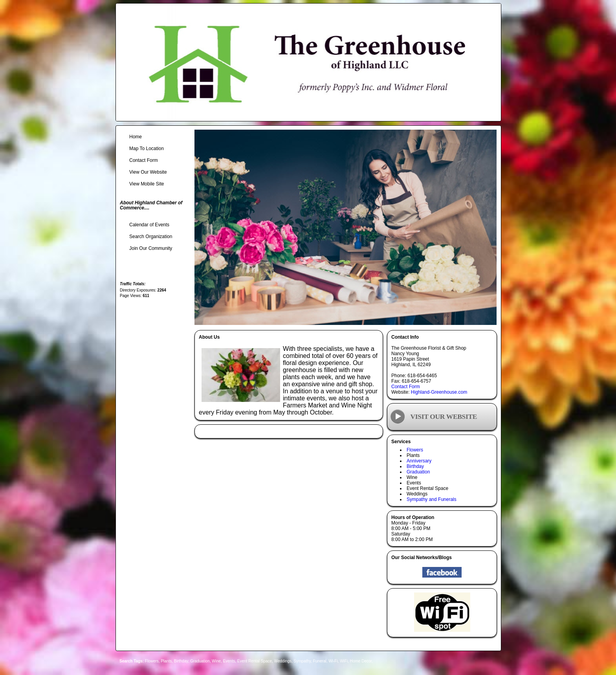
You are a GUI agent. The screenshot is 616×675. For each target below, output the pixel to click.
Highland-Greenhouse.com (439, 392)
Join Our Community (151, 248)
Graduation (418, 472)
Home (136, 137)
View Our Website (148, 172)
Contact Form (406, 387)
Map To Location (147, 149)
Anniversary (419, 461)
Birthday (415, 466)
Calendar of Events (149, 225)
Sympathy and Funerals (432, 499)
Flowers (415, 450)
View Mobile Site (147, 184)
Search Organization (151, 237)
